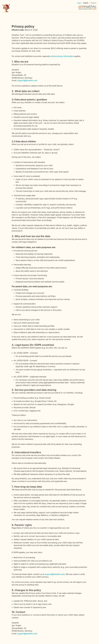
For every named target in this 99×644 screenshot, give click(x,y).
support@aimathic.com (27, 80)
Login (79, 3)
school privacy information (62, 56)
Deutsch (94, 3)
